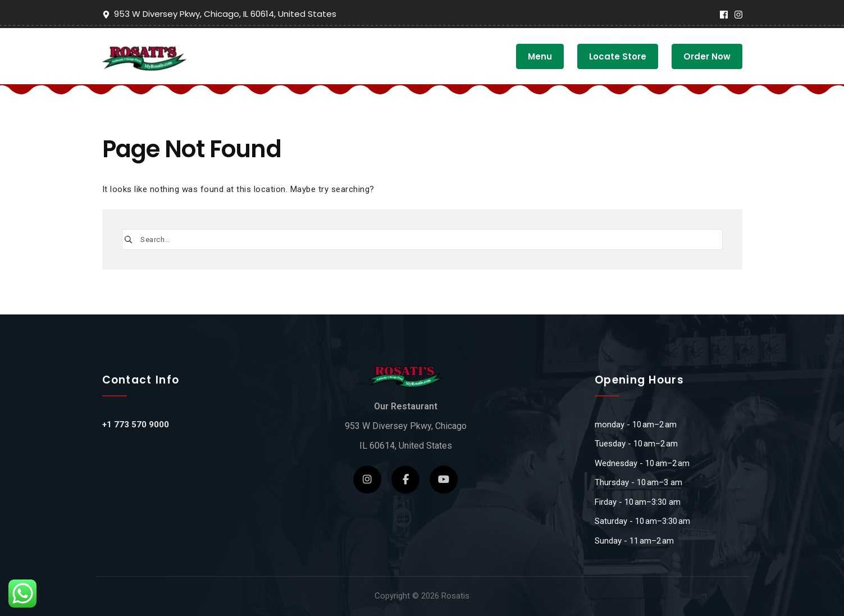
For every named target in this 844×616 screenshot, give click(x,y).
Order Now (707, 56)
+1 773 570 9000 (136, 425)
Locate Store (618, 56)
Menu (540, 56)
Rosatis (455, 596)
